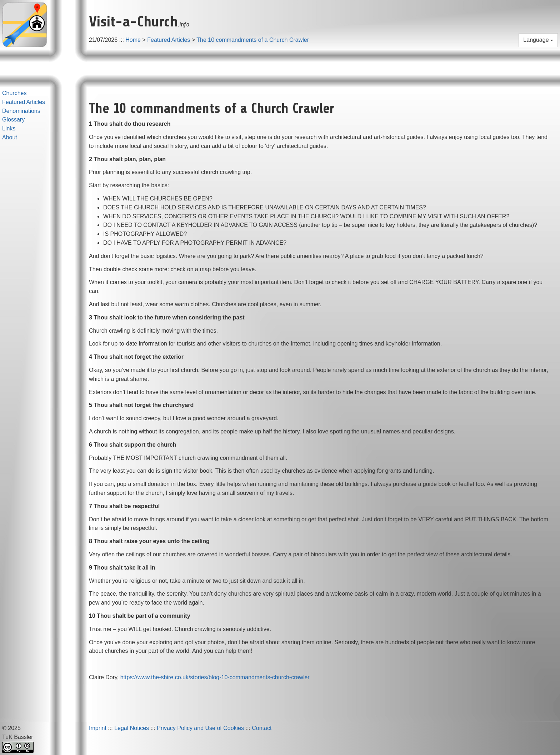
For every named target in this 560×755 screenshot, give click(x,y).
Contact (262, 728)
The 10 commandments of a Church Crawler (253, 40)
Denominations (21, 111)
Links (9, 128)
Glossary (13, 120)
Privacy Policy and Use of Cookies (200, 728)
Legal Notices (132, 728)
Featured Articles (169, 40)
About (10, 137)
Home (133, 40)
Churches (14, 93)
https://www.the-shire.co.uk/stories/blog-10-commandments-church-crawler (215, 677)
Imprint (98, 728)
